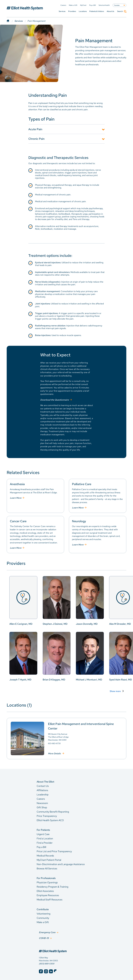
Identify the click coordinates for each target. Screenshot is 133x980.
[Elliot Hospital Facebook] (41, 970)
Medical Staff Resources (50, 899)
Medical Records (45, 855)
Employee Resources (48, 895)
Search (122, 11)
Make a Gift (43, 922)
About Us (110, 11)
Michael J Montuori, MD (89, 679)
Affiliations (42, 790)
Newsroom (42, 803)
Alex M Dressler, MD (120, 624)
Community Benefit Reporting (53, 811)
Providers (72, 11)
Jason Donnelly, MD (87, 624)
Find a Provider (45, 842)
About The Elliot (45, 781)
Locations (83, 11)
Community (43, 918)
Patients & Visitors (97, 11)
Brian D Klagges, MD (54, 679)
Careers (41, 798)
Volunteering (43, 913)
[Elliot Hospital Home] (66, 948)
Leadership (43, 794)
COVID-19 (44, 937)
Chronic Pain (36, 139)
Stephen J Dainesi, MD (55, 624)
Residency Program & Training (52, 886)
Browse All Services (47, 868)
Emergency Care (47, 932)
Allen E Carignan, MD (21, 624)
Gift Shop (42, 807)
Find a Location (45, 838)
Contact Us (43, 786)
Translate (117, 5)
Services (62, 11)
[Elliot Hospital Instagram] (46, 970)
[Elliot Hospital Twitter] (56, 970)
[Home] (11, 21)
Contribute (43, 909)
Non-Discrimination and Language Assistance (61, 864)
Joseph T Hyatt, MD (20, 679)
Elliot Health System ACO (50, 820)
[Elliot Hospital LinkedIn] (51, 970)
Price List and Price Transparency (54, 851)
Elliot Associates (45, 891)
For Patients (43, 830)
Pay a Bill (41, 847)
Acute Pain (35, 129)
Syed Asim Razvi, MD (121, 679)
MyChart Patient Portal (49, 860)
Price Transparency (47, 816)
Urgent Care (43, 834)
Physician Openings (47, 882)
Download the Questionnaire (55, 400)
